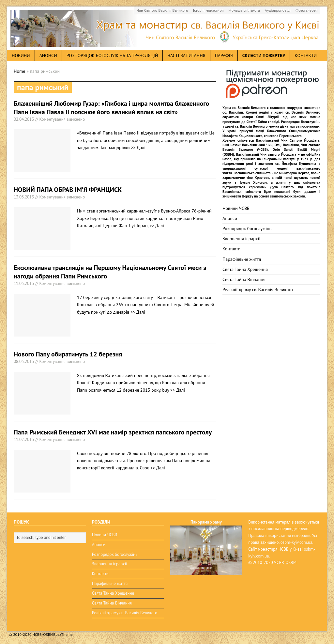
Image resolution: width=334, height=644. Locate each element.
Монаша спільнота (244, 10)
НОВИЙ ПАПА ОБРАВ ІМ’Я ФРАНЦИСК (68, 190)
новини (21, 55)
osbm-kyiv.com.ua (296, 542)
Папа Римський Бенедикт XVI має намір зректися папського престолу (113, 432)
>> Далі (138, 148)
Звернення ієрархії (241, 239)
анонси (48, 55)
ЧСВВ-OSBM (285, 563)
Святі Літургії (268, 117)
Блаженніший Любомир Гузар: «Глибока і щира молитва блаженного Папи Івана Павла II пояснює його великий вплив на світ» (111, 108)
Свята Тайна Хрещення (245, 269)
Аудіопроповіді (278, 10)
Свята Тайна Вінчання (244, 279)
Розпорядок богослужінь (247, 228)
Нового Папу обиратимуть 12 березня (68, 354)
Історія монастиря (208, 10)
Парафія (224, 55)
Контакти (306, 55)
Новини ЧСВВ (236, 208)
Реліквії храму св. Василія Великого (258, 290)
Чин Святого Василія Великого (162, 10)
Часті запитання (186, 55)
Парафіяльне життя (242, 259)
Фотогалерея (306, 10)
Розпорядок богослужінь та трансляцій (112, 55)
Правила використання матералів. (280, 535)
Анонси (230, 218)
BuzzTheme (63, 634)
